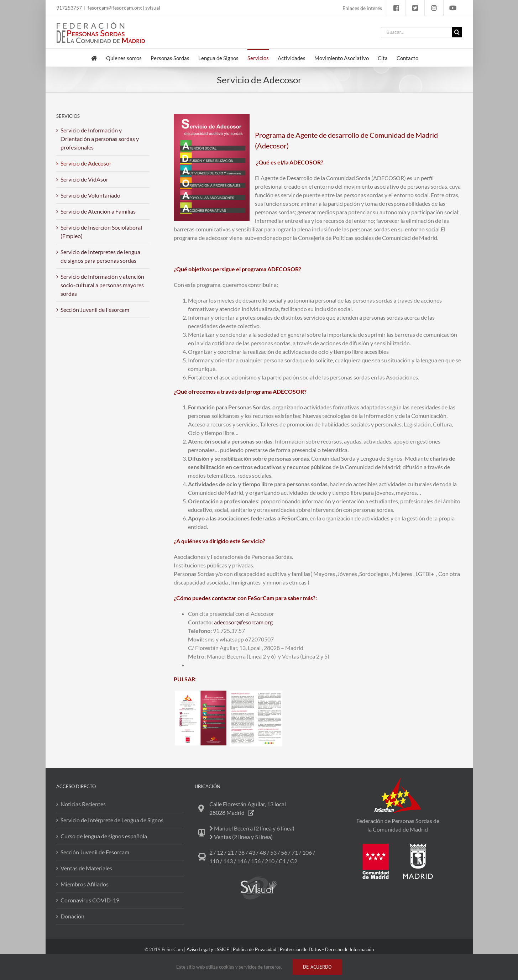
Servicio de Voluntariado (90, 195)
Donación (72, 916)
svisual (153, 8)
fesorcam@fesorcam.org (115, 8)
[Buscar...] (416, 32)
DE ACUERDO (317, 967)
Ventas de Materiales (86, 868)
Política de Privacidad (255, 949)
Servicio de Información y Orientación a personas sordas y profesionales (100, 139)
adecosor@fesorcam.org (243, 622)
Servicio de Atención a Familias (98, 211)
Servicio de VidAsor (84, 179)
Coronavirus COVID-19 (90, 900)
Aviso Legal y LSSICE (208, 949)
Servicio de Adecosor (86, 163)
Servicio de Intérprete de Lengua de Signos (112, 820)
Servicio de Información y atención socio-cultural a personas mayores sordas (102, 285)
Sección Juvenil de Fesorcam (95, 310)
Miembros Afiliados (85, 884)
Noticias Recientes (83, 804)
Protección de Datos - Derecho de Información (327, 949)
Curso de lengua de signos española (104, 836)
